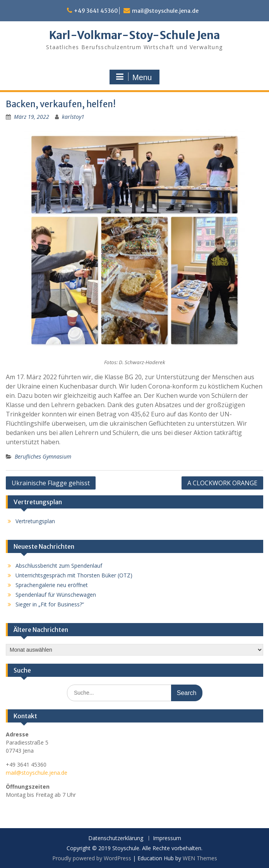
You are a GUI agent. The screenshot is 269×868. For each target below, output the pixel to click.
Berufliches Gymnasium (43, 456)
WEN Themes (200, 858)
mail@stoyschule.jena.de (165, 11)
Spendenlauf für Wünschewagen (56, 595)
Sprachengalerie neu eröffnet (52, 585)
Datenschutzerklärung (116, 838)
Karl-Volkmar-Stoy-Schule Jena (134, 35)
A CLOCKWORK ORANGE (222, 483)
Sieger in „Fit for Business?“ (50, 604)
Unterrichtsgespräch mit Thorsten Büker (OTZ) (74, 575)
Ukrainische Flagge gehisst (51, 483)
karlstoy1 (73, 117)
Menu (134, 77)
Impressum (167, 838)
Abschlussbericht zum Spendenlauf (59, 566)
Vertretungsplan (35, 521)
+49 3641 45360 (96, 11)
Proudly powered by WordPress (92, 858)
